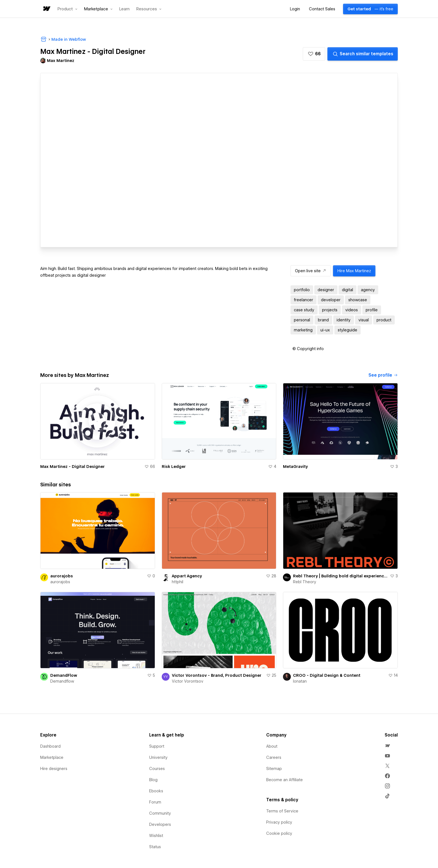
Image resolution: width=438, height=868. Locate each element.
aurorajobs (62, 576)
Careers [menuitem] (274, 757)
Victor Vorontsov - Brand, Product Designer (217, 675)
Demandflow (62, 681)
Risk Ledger (174, 467)
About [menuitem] (272, 746)
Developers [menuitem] (160, 824)
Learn (124, 9)
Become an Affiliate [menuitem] (285, 780)
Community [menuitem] (160, 813)
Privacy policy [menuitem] (279, 822)
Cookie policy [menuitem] (279, 833)
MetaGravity (295, 467)
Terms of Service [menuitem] (282, 811)
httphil (178, 582)
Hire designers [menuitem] (54, 769)
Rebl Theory (305, 582)
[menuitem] (387, 746)
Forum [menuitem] (155, 802)
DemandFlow (64, 675)
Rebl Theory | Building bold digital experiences (340, 576)
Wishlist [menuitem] (156, 836)
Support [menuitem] (157, 746)
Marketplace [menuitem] (52, 757)
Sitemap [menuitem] (274, 769)
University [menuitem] (158, 757)
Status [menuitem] (155, 847)
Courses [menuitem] (157, 769)
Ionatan (300, 681)
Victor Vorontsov (188, 681)
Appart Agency (187, 576)
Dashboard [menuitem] (50, 746)
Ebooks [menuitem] (156, 791)
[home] (46, 9)
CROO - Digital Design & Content (327, 675)
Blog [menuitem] (153, 780)
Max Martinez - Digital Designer (72, 467)
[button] (67, 9)
